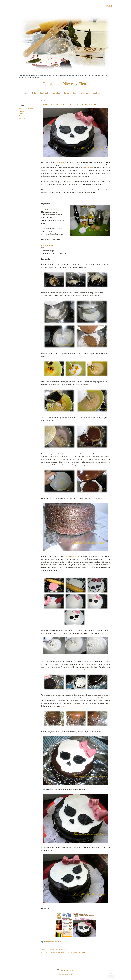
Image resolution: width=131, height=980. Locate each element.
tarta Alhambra (88, 168)
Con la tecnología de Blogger (65, 970)
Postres (21, 114)
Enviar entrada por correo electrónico (57, 950)
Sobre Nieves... (84, 93)
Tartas (21, 121)
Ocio (74, 93)
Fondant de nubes (47, 245)
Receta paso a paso (24, 116)
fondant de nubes (75, 556)
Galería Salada (44, 93)
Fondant (21, 111)
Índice (34, 93)
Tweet (59, 942)
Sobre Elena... (97, 93)
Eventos (67, 93)
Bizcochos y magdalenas (26, 109)
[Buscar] (109, 6)
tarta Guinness (59, 162)
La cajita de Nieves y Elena (65, 84)
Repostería (22, 118)
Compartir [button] (22, 101)
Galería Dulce (56, 93)
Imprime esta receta (51, 942)
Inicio (27, 93)
